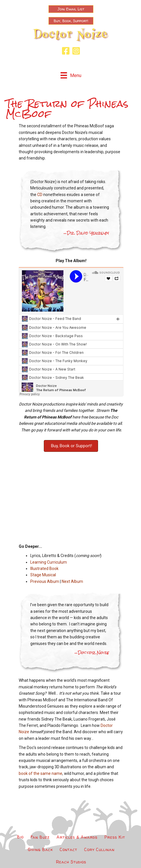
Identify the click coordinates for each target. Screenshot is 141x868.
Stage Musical (43, 575)
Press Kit (115, 837)
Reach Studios (71, 862)
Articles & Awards (77, 837)
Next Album (72, 581)
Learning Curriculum (49, 562)
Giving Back (40, 849)
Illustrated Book (44, 569)
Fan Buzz (40, 837)
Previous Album (45, 581)
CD (40, 195)
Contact (68, 849)
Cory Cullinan (99, 849)
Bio (20, 837)
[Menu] (71, 75)
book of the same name (41, 773)
